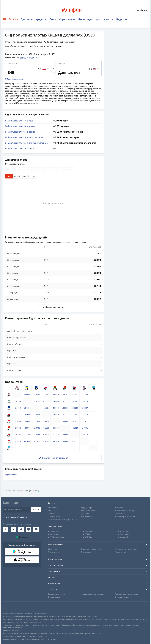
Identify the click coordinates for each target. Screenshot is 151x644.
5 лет (33, 176)
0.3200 (56, 428)
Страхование (67, 19)
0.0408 (18, 435)
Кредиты (41, 19)
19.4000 (65, 441)
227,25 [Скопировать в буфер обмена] (97, 293)
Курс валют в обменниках (91, 549)
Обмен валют (53, 549)
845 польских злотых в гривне (20, 126)
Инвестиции (85, 19)
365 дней (25, 176)
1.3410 (18, 441)
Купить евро (86, 552)
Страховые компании (123, 597)
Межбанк (51, 514)
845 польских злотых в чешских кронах (25, 137)
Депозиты (27, 19)
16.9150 (65, 408)
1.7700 (28, 435)
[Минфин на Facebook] (6, 529)
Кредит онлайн (87, 517)
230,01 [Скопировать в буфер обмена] (97, 280)
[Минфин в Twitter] (21, 529)
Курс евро (119, 508)
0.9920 (56, 415)
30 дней (17, 176)
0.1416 (56, 435)
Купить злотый (121, 552)
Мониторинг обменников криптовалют (63, 520)
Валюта (13, 19)
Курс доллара (87, 508)
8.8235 (75, 421)
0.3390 (46, 428)
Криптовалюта (104, 19)
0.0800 (56, 401)
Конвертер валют (54, 517)
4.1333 (66, 415)
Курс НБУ (51, 511)
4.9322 (46, 441)
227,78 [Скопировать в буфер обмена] (97, 286)
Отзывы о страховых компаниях (94, 594)
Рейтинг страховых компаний (126, 594)
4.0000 (28, 428)
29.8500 (75, 408)
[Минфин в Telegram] (13, 529)
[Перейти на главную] (75, 10)
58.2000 (27, 441)
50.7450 (27, 408)
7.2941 (75, 415)
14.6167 (65, 395)
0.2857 (18, 415)
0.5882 (75, 401)
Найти (36, 509)
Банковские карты (88, 511)
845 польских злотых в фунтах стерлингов (26, 143)
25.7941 (75, 395)
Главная (8, 491)
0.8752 (37, 395)
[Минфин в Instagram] (29, 529)
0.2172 (85, 415)
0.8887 (85, 408)
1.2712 (46, 421)
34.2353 (75, 441)
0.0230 (18, 401)
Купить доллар (54, 552)
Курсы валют (11, 475)
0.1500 (46, 435)
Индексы (121, 19)
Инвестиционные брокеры (125, 511)
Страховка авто (54, 597)
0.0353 (37, 435)
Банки (53, 19)
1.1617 (37, 441)
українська (142, 10)
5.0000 (66, 421)
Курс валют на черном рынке (126, 549)
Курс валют (52, 508)
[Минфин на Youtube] (36, 529)
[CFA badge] (9, 607)
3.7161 (46, 395)
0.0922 (18, 428)
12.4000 (27, 415)
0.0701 (85, 428)
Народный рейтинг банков (125, 517)
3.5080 (56, 395)
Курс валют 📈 (18, 491)
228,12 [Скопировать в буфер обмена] (97, 299)
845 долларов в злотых (14, 79)
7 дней (9, 176)
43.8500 (27, 395)
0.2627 (85, 421)
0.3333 (66, 401)
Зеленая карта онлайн (57, 594)
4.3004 (46, 408)
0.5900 (66, 435)
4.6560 (56, 441)
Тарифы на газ (120, 514)
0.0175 (85, 401)
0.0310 (85, 435)
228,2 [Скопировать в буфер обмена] (98, 253)
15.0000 (27, 421)
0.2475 (37, 415)
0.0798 (37, 428)
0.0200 (37, 401)
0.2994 (37, 421)
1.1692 (18, 408)
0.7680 (85, 395)
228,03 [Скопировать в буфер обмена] (97, 260)
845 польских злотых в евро (19, 121)
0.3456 (18, 421)
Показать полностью (53, 307)
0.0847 (46, 401)
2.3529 (75, 428)
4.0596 (56, 408)
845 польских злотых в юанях (20, 132)
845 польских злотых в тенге (19, 149)
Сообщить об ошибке (16, 517)
